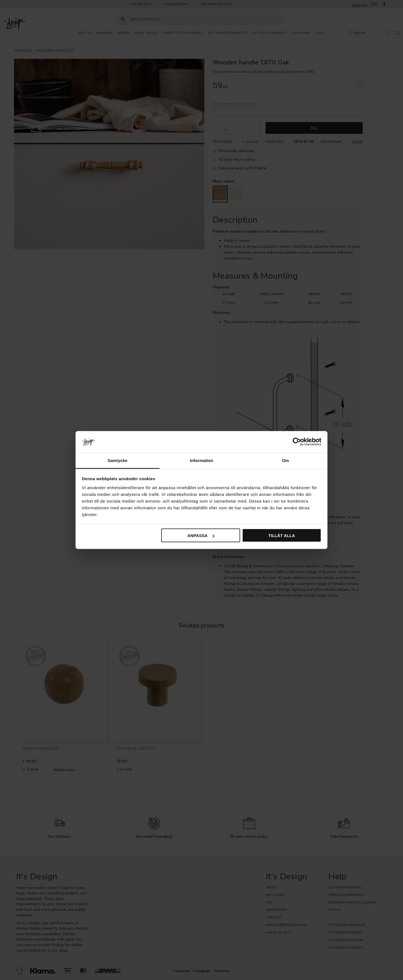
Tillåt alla (282, 535)
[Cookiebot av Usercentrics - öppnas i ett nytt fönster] (297, 442)
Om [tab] (285, 460)
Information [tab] (201, 460)
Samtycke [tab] (118, 460)
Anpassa (201, 535)
